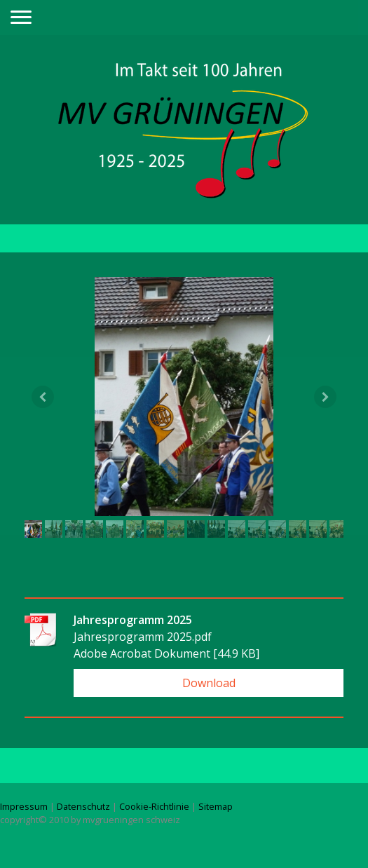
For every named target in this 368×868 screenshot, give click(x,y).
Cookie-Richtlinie (154, 806)
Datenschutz (83, 806)
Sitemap (216, 806)
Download (209, 683)
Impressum (24, 806)
